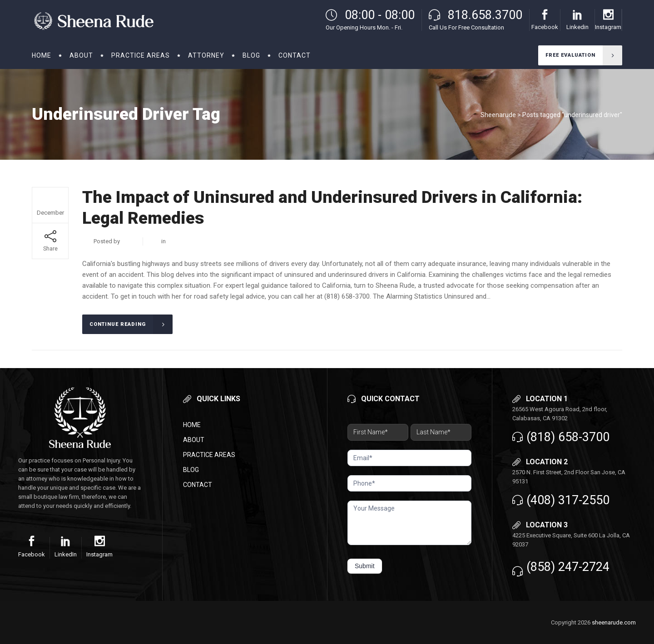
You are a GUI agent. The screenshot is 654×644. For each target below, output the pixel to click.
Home (192, 425)
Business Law (185, 241)
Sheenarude (498, 115)
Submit (365, 566)
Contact (198, 485)
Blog (191, 470)
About (194, 440)
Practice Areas (209, 455)
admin (129, 241)
